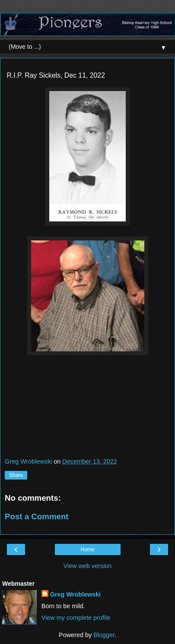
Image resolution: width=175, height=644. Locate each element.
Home (87, 549)
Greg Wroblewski (75, 594)
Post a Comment (37, 516)
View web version (88, 566)
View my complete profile (76, 618)
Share (16, 475)
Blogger (104, 635)
